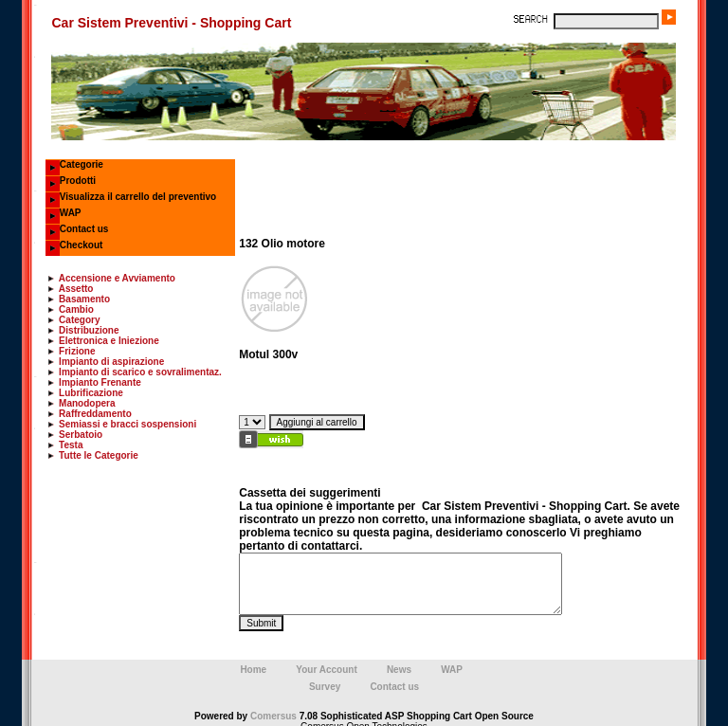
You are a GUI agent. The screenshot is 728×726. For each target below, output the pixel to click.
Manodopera (87, 403)
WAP (71, 213)
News (399, 664)
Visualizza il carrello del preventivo (138, 197)
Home (253, 664)
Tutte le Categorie (99, 455)
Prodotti (78, 181)
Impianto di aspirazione (111, 362)
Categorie (82, 164)
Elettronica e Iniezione (109, 341)
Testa (71, 445)
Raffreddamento (95, 414)
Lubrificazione (91, 393)
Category (79, 320)
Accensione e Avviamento (117, 278)
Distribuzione (89, 330)
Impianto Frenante (100, 382)
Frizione (77, 351)
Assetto (76, 289)
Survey (325, 681)
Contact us (84, 229)
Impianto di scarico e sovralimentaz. (140, 372)
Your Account (326, 664)
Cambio (76, 309)
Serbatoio (81, 435)
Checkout (82, 245)
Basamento (84, 299)
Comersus (273, 710)
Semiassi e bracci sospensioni (127, 424)
